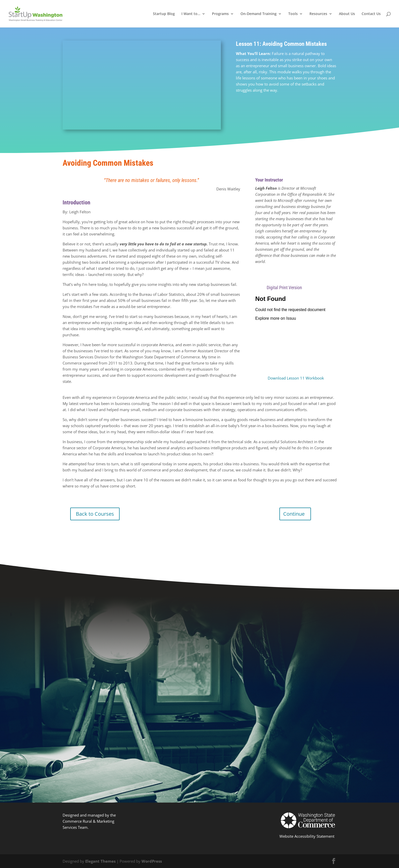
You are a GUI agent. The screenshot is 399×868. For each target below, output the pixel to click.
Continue (294, 514)
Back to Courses (95, 514)
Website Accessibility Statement (307, 836)
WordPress (152, 861)
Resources (318, 14)
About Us (347, 14)
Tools (293, 14)
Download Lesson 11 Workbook (296, 378)
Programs (220, 14)
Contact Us (371, 14)
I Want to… (191, 14)
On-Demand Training (259, 14)
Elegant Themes (100, 861)
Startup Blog (164, 14)
